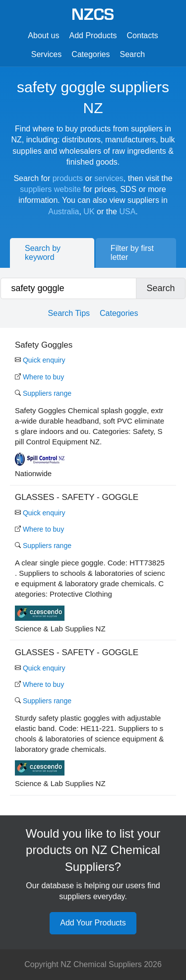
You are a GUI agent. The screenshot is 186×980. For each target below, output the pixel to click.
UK (89, 212)
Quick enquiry (40, 360)
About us (43, 35)
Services (46, 54)
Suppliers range (43, 393)
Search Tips (69, 313)
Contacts (143, 35)
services (109, 178)
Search (133, 54)
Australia (63, 212)
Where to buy (39, 377)
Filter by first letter (132, 253)
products (68, 178)
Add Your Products (93, 923)
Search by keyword (43, 253)
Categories (91, 54)
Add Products (93, 35)
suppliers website (50, 189)
